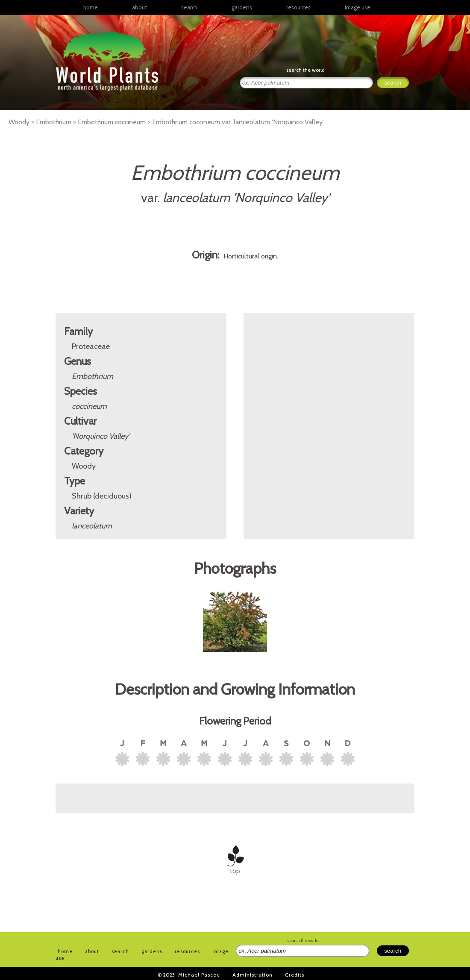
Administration (253, 975)
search (189, 7)
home (91, 7)
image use (358, 7)
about (140, 7)
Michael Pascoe (199, 975)
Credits (295, 975)
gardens (242, 7)
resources (187, 951)
